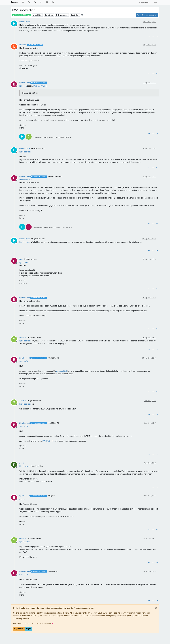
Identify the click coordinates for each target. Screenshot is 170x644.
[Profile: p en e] (22, 499)
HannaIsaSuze (25, 22)
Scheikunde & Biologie (21, 15)
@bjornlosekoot (38, 149)
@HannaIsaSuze (55, 177)
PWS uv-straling (40, 86)
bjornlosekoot (25, 83)
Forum (14, 2)
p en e (21, 463)
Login (28, 629)
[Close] (156, 608)
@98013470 (54, 358)
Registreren (19, 629)
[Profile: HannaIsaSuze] (25, 180)
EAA (21, 259)
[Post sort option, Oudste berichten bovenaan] (132, 15)
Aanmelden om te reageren (147, 15)
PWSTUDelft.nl (49, 441)
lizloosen (23, 45)
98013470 (23, 338)
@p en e (52, 496)
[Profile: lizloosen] (23, 86)
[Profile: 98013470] (24, 361)
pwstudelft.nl (61, 371)
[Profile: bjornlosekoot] (25, 152)
